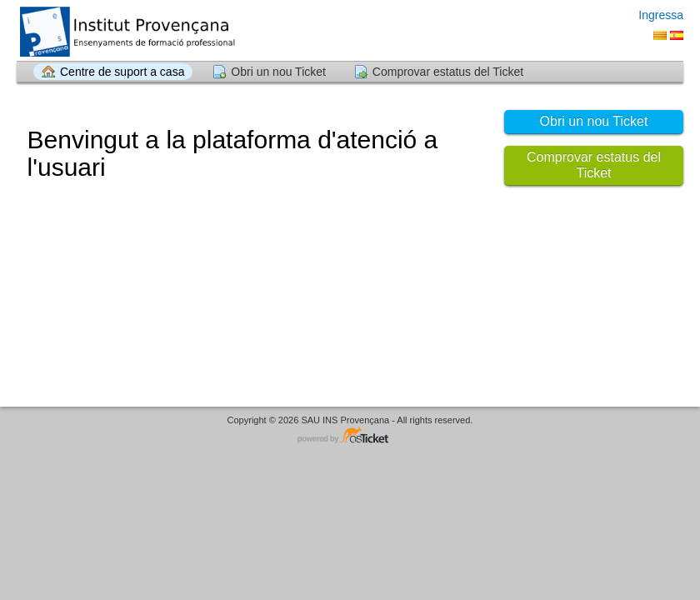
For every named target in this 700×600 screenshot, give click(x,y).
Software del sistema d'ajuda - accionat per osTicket (350, 436)
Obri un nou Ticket (278, 72)
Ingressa (661, 15)
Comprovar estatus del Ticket (448, 72)
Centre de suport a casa (122, 72)
